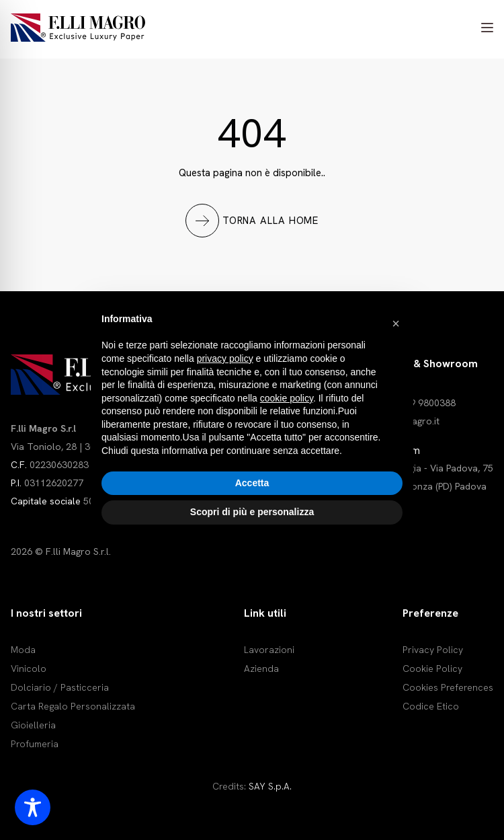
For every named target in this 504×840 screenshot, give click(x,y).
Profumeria (35, 744)
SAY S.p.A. (270, 786)
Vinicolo (29, 669)
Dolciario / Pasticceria (60, 687)
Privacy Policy (433, 650)
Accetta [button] (252, 483)
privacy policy (225, 358)
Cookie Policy (432, 669)
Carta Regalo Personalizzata (73, 706)
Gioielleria (33, 725)
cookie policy (287, 398)
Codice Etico (431, 706)
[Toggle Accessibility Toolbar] (33, 807)
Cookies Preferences (448, 687)
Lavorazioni (269, 650)
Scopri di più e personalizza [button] (252, 512)
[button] (396, 323)
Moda (23, 650)
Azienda (261, 669)
